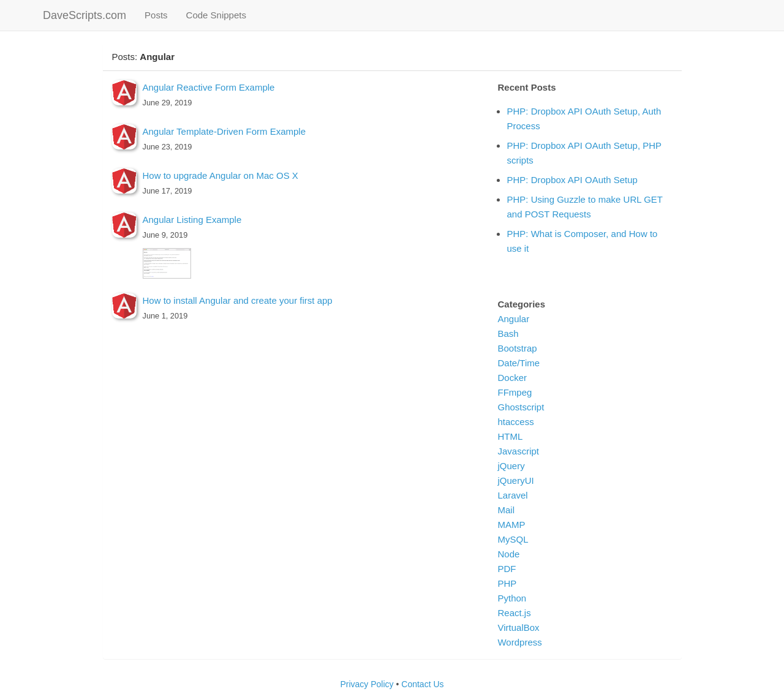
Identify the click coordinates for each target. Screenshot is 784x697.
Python (512, 598)
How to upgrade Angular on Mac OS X (221, 175)
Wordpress (519, 642)
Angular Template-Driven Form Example (224, 131)
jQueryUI (515, 480)
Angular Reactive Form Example (209, 87)
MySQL (513, 539)
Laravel (512, 495)
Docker (512, 378)
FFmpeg (514, 392)
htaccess (515, 422)
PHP (507, 583)
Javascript (518, 451)
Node (508, 554)
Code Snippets (216, 15)
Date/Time (518, 363)
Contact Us (422, 684)
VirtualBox (518, 627)
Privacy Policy (367, 684)
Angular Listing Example (192, 220)
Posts (161, 14)
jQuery (511, 466)
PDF (507, 569)
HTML (510, 436)
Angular (513, 319)
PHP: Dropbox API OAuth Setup (572, 180)
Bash (508, 333)
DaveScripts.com (85, 15)
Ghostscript (521, 407)
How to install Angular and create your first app (238, 300)
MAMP (511, 525)
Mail (506, 510)
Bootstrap (517, 348)
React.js (514, 613)
